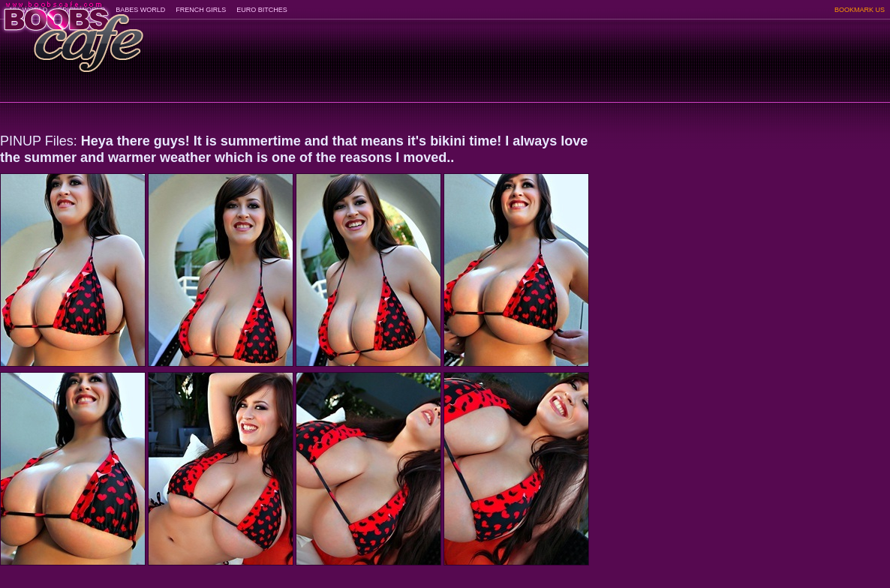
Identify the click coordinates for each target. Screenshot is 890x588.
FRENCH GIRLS (201, 10)
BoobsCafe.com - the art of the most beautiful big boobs (72, 32)
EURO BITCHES (262, 10)
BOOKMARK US (860, 10)
